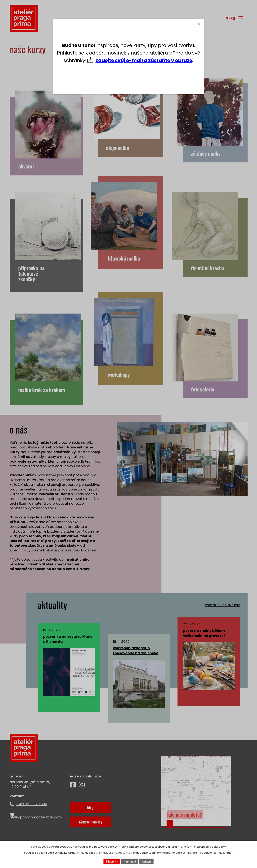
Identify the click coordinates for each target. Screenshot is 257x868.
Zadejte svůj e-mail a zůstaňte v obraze (144, 60)
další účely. (219, 846)
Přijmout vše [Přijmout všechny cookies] (112, 861)
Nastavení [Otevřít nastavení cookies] (147, 861)
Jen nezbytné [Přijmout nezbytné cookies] (130, 861)
